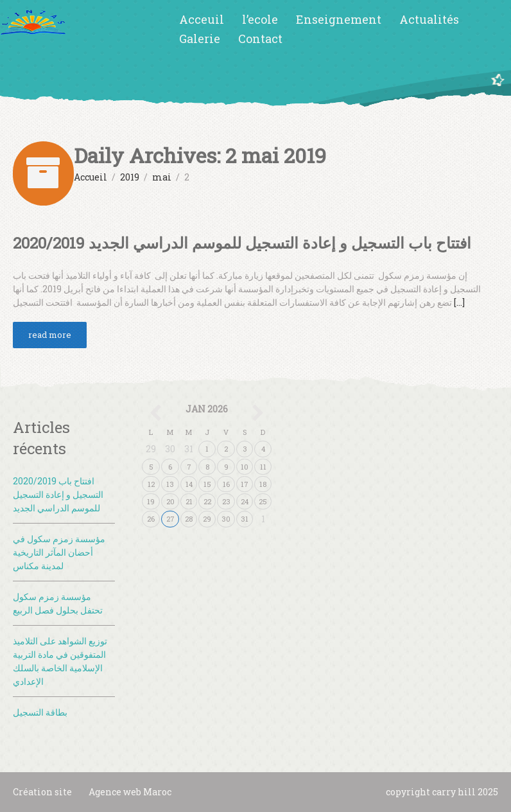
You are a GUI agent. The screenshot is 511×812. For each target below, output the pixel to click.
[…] (459, 302)
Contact (260, 39)
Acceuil (202, 19)
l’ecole (260, 19)
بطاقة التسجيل (40, 712)
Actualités (429, 19)
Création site (42, 792)
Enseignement (339, 19)
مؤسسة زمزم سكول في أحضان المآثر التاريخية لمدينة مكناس (59, 552)
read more (50, 335)
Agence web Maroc (130, 792)
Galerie (200, 39)
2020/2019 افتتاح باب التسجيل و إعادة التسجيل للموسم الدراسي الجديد (242, 243)
